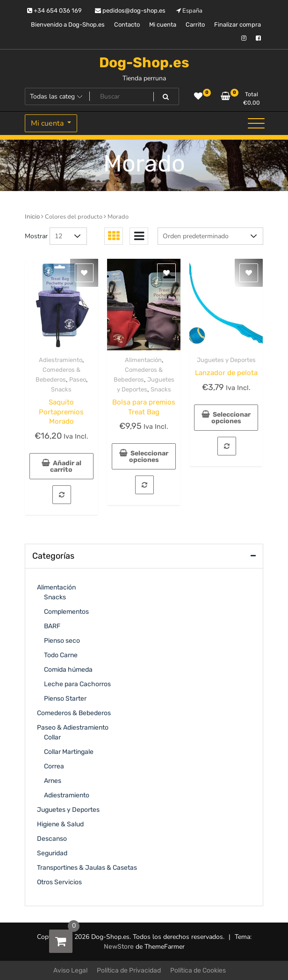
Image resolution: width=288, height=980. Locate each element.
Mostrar (36, 236)
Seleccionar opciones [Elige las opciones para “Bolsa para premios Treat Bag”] (149, 457)
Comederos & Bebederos (74, 713)
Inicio (32, 217)
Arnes (53, 781)
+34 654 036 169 (54, 11)
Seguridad (52, 853)
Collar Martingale (69, 752)
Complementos (66, 612)
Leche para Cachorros (77, 684)
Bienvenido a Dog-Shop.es (68, 25)
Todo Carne (61, 655)
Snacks (61, 389)
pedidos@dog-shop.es (130, 11)
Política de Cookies (198, 970)
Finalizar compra (238, 25)
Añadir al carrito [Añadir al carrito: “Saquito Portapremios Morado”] (66, 466)
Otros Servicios (59, 882)
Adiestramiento (61, 360)
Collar (52, 737)
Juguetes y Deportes (226, 360)
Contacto (127, 25)
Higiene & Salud (60, 824)
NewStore (119, 947)
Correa (54, 766)
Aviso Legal (70, 970)
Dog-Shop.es (144, 63)
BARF (52, 626)
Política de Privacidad (129, 970)
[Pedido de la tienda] (210, 236)
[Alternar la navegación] (256, 123)
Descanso (52, 839)
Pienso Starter (65, 699)
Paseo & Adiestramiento (73, 728)
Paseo (78, 380)
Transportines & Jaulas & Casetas (87, 868)
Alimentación (143, 360)
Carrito (195, 25)
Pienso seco (62, 641)
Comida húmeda (68, 670)
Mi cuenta (163, 25)
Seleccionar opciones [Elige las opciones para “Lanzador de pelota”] (231, 418)
